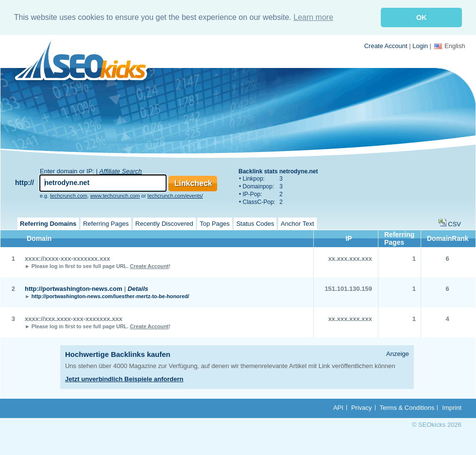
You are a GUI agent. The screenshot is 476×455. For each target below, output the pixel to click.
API (338, 408)
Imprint (452, 408)
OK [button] (422, 17)
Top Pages (214, 224)
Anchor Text (297, 224)
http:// (25, 183)
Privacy (362, 408)
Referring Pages (106, 224)
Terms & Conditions (407, 408)
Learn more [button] (313, 17)
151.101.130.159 (348, 289)
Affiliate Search (121, 171)
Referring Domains (48, 224)
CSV (454, 224)
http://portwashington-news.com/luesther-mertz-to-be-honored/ (110, 296)
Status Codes (255, 224)
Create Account (386, 46)
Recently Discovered (164, 224)
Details (138, 289)
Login (420, 46)
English (450, 46)
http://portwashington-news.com (74, 289)
